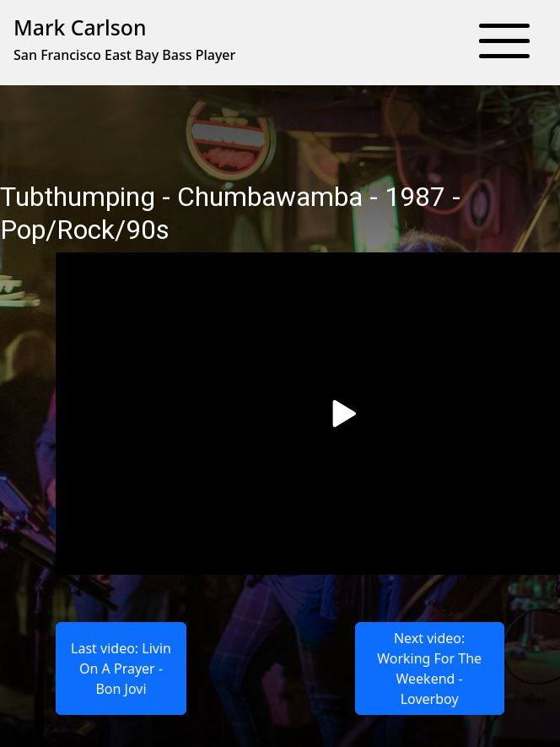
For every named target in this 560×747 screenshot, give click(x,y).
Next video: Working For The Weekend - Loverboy (429, 669)
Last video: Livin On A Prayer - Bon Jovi (121, 669)
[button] (504, 43)
